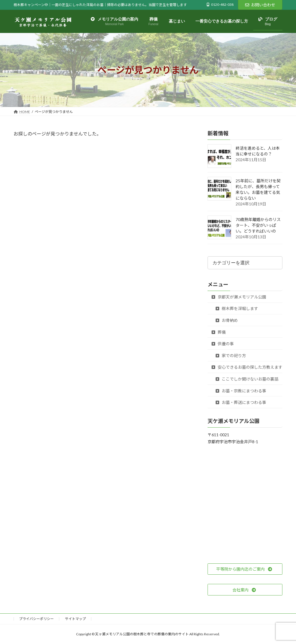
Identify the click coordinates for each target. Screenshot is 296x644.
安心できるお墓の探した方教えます (247, 367)
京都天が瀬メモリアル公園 (239, 297)
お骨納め (227, 320)
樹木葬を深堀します (237, 309)
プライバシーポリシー (36, 619)
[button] (245, 569)
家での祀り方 (231, 356)
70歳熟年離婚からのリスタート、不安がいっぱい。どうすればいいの (258, 226)
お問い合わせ (260, 5)
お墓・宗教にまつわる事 (241, 391)
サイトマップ (75, 619)
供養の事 (223, 344)
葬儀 (219, 332)
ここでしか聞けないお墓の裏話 (247, 379)
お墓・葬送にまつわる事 (241, 402)
